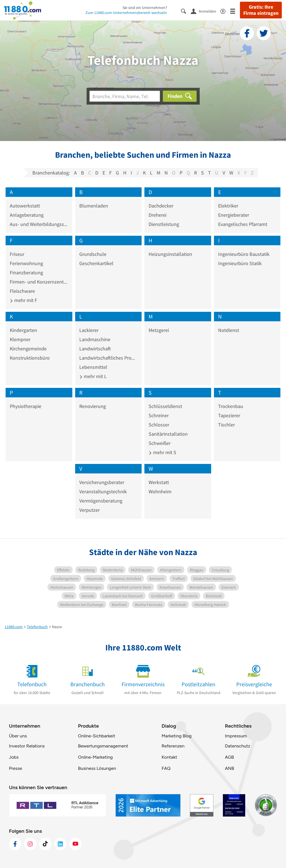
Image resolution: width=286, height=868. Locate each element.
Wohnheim (160, 491)
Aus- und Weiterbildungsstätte (39, 224)
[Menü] (235, 11)
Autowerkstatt (25, 206)
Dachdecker (161, 206)
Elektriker (228, 206)
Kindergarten (23, 330)
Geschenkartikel (96, 263)
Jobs (14, 757)
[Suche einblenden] (186, 11)
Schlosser (159, 425)
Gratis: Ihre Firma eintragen (261, 10)
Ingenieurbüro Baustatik (244, 254)
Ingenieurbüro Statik (240, 263)
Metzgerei (159, 330)
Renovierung (93, 406)
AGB (229, 757)
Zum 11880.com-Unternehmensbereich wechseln (126, 13)
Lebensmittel (93, 367)
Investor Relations (27, 746)
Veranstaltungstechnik (103, 491)
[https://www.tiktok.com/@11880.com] (45, 844)
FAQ (166, 768)
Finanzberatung (26, 273)
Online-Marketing (95, 757)
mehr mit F (23, 300)
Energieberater (234, 215)
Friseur (17, 254)
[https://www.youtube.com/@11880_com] (75, 844)
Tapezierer (229, 415)
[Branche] (125, 96)
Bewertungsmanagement (103, 746)
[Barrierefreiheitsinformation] (225, 11)
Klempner (20, 339)
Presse (16, 768)
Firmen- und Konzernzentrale (39, 282)
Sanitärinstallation (168, 434)
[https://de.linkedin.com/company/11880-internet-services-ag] (60, 844)
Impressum (236, 736)
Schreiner (159, 415)
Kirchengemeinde (28, 349)
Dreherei (158, 215)
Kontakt (169, 757)
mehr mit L (93, 376)
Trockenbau (231, 406)
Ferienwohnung (26, 263)
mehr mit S (162, 452)
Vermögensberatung (101, 501)
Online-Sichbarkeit (96, 736)
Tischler (227, 425)
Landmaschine (95, 339)
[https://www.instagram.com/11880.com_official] (30, 844)
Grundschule (93, 254)
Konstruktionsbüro (30, 358)
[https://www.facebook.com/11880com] (15, 844)
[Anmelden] (206, 11)
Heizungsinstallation (170, 254)
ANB (229, 768)
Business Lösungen (97, 768)
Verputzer (90, 510)
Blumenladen (94, 206)
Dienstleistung (164, 224)
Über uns (18, 736)
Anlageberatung (27, 215)
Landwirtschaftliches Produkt (109, 358)
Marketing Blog (176, 736)
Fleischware (22, 291)
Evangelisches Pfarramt (243, 224)
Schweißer (160, 443)
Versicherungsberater (102, 482)
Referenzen (173, 746)
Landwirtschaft (95, 349)
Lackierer (89, 330)
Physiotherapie (26, 406)
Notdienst (229, 330)
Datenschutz (238, 746)
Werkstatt (159, 482)
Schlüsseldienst (165, 406)
